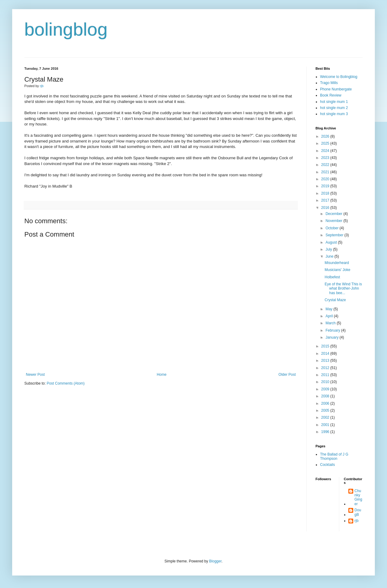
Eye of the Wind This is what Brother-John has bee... (343, 289)
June (330, 256)
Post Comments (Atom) (66, 383)
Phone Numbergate (336, 89)
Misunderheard (337, 263)
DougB (358, 512)
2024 (326, 151)
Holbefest (332, 277)
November (335, 221)
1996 (326, 432)
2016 (326, 208)
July (329, 249)
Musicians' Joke (337, 270)
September (335, 235)
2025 (326, 143)
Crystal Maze (335, 300)
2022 (326, 165)
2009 (326, 389)
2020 (326, 179)
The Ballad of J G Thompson (334, 456)
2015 (326, 346)
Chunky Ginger (358, 497)
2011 (326, 375)
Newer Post (35, 375)
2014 (326, 354)
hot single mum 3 (334, 114)
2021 (326, 172)
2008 (326, 396)
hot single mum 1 (334, 102)
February (333, 330)
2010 (326, 382)
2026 (326, 136)
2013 (326, 361)
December (335, 214)
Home (162, 375)
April (330, 316)
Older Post (287, 375)
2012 (326, 368)
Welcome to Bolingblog (339, 77)
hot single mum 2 (334, 108)
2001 (326, 425)
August (332, 242)
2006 (326, 403)
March (331, 323)
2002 (326, 417)
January (333, 337)
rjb (356, 521)
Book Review (331, 95)
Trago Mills (329, 83)
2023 (326, 158)
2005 (326, 410)
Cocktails (328, 465)
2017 (326, 200)
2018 (326, 193)
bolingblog (66, 29)
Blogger (215, 561)
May (329, 309)
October (333, 228)
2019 (326, 186)
